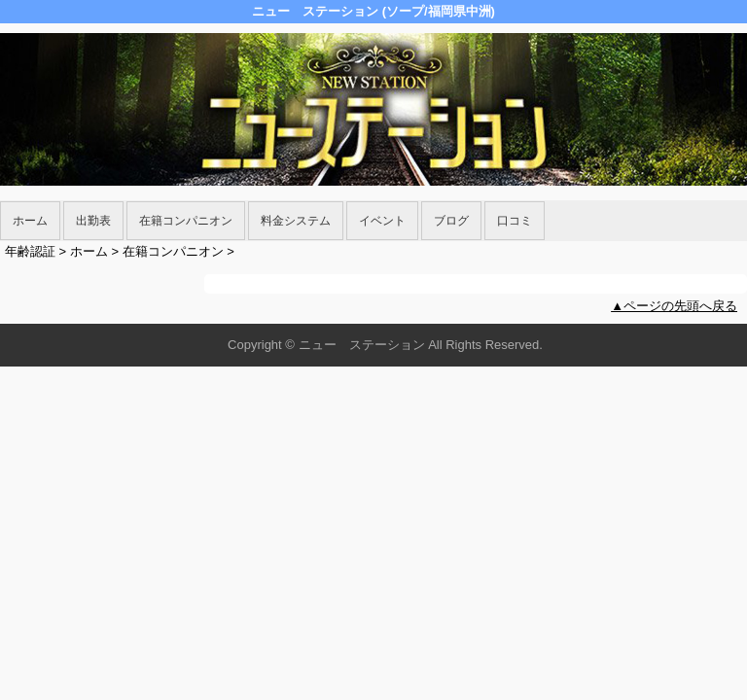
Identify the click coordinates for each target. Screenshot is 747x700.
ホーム (30, 221)
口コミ (515, 221)
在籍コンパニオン (186, 221)
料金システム (296, 221)
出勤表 (93, 221)
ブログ (451, 221)
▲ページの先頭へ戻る (674, 306)
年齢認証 (30, 251)
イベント (382, 221)
